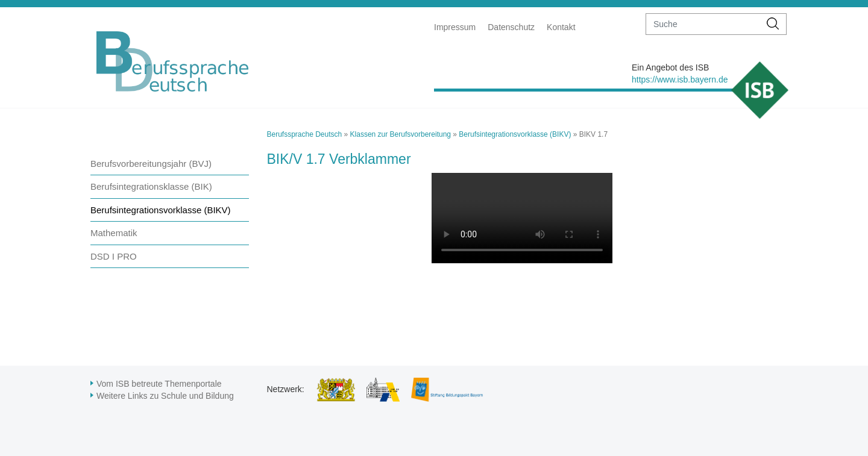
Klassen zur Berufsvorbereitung (401, 134)
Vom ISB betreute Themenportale (159, 384)
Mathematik (114, 233)
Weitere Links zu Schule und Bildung (165, 396)
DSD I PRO (114, 256)
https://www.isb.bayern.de (680, 80)
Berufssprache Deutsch (305, 134)
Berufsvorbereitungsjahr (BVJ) (151, 164)
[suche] (703, 24)
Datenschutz (511, 27)
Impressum (455, 27)
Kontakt (561, 27)
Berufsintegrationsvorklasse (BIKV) (161, 210)
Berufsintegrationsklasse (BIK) (151, 186)
